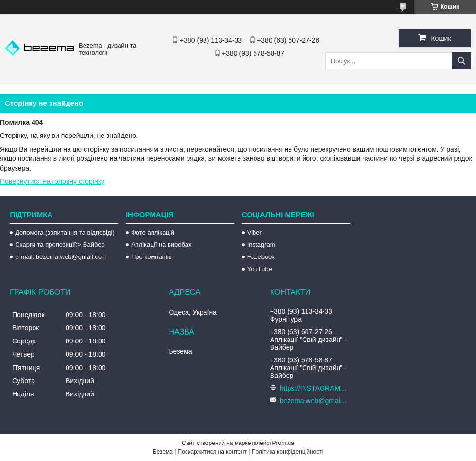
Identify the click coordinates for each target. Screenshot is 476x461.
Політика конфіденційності (288, 452)
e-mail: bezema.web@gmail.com (61, 257)
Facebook (261, 257)
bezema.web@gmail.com (314, 401)
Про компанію (152, 257)
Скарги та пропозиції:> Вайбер (60, 245)
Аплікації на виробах (161, 245)
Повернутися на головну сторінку (52, 181)
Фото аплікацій (153, 232)
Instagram (261, 245)
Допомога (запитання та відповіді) (65, 232)
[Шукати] (461, 61)
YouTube (260, 269)
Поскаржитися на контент (212, 452)
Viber (255, 232)
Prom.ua (283, 443)
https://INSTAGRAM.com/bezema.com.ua (314, 388)
